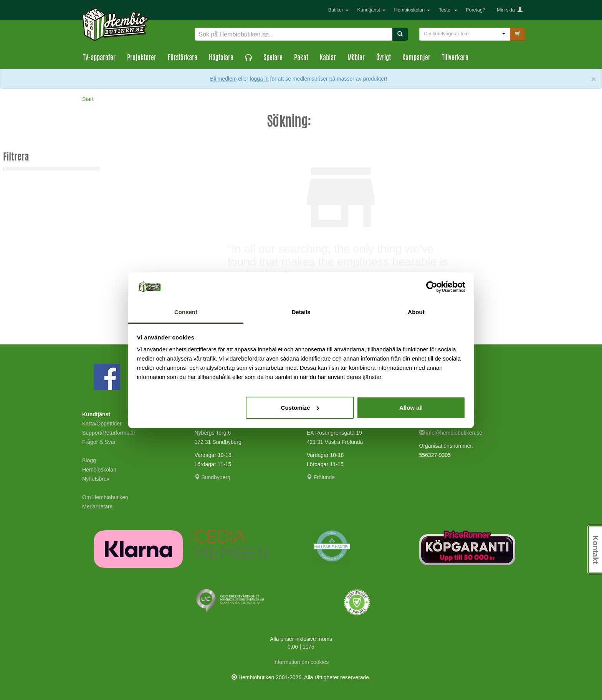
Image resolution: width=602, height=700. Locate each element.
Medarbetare (97, 506)
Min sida (510, 10)
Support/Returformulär (109, 433)
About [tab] (416, 312)
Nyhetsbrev (96, 479)
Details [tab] (301, 312)
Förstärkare (183, 58)
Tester (448, 10)
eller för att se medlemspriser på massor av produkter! (313, 79)
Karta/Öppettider (102, 424)
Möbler (356, 58)
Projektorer (142, 58)
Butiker (338, 10)
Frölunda (321, 477)
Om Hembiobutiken (105, 497)
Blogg (89, 460)
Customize (300, 408)
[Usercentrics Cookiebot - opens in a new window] (432, 287)
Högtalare (221, 58)
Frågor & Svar (99, 442)
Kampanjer (416, 58)
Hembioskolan (412, 10)
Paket (301, 58)
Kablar (328, 58)
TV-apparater (99, 58)
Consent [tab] (186, 312)
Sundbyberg (213, 477)
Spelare (273, 58)
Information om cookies (301, 662)
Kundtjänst (371, 10)
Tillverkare (455, 58)
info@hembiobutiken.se (451, 433)
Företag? (476, 10)
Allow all (411, 408)
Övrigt (384, 58)
